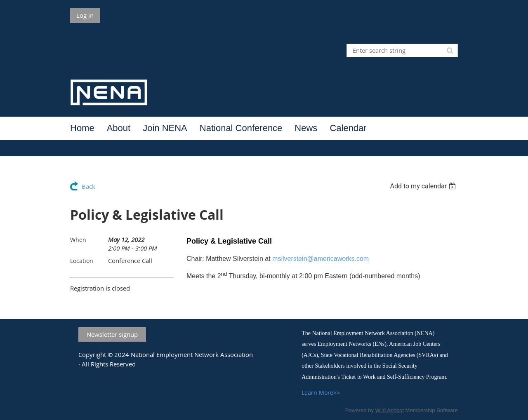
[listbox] (424, 186)
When (78, 240)
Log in (85, 15)
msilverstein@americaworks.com (321, 259)
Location (82, 261)
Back (88, 186)
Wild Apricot (390, 410)
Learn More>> (321, 393)
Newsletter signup (112, 334)
